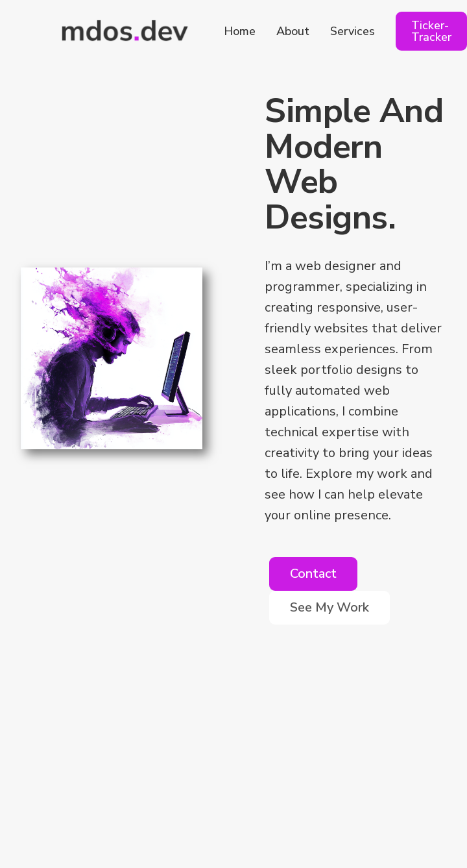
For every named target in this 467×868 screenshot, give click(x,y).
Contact (313, 574)
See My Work (329, 607)
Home (240, 31)
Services (353, 31)
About (293, 31)
